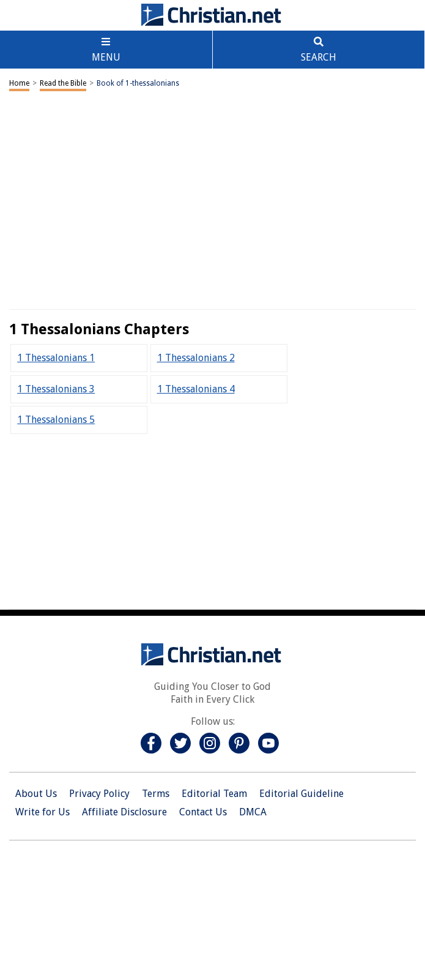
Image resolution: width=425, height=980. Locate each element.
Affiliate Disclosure (124, 812)
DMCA (253, 812)
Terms (156, 794)
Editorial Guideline (301, 794)
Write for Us (42, 812)
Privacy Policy (99, 794)
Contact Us (203, 812)
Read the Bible (63, 83)
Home (19, 83)
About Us (36, 794)
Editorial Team (214, 794)
